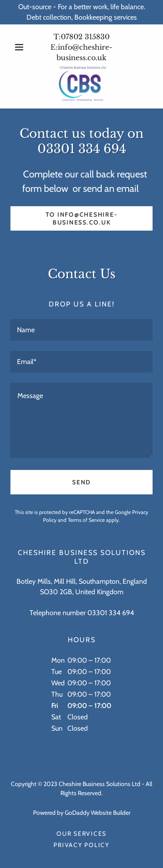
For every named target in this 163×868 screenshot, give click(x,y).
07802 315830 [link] (85, 37)
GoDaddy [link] (77, 813)
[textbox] (81, 330)
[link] (81, 84)
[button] (21, 47)
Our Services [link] (81, 834)
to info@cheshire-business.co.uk (82, 218)
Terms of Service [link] (86, 520)
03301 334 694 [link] (111, 613)
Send (81, 482)
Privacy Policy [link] (81, 845)
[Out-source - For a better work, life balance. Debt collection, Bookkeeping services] (81, 12)
